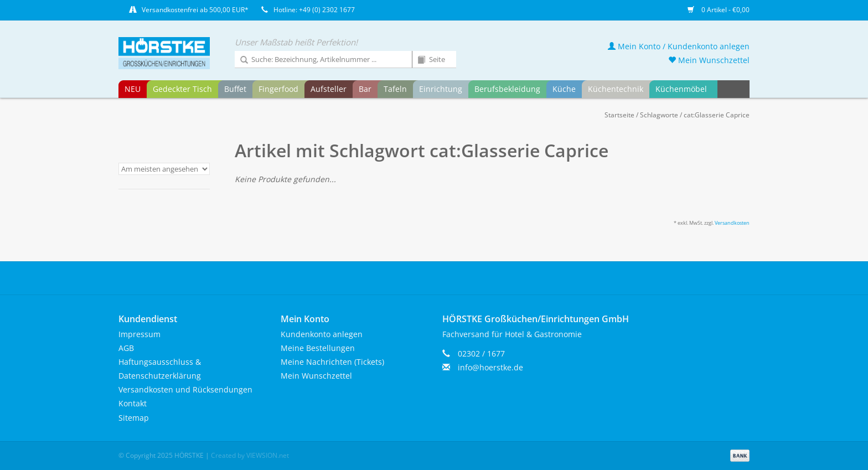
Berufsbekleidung (507, 89)
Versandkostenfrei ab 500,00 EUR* (195, 10)
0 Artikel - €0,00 (719, 10)
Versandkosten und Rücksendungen (185, 389)
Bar (365, 89)
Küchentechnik (616, 89)
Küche (564, 89)
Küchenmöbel (681, 89)
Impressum (139, 334)
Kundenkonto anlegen (322, 334)
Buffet (235, 89)
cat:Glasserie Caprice (717, 115)
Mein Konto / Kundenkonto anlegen (679, 46)
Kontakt (133, 403)
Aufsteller (329, 89)
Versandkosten (732, 223)
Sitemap (134, 418)
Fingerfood (278, 89)
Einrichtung (441, 89)
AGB (126, 348)
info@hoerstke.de (490, 367)
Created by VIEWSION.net (250, 455)
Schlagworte (659, 115)
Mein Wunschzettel (709, 60)
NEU (133, 89)
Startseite (619, 115)
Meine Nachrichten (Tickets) (332, 362)
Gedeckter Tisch (182, 89)
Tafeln (395, 89)
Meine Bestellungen (318, 348)
